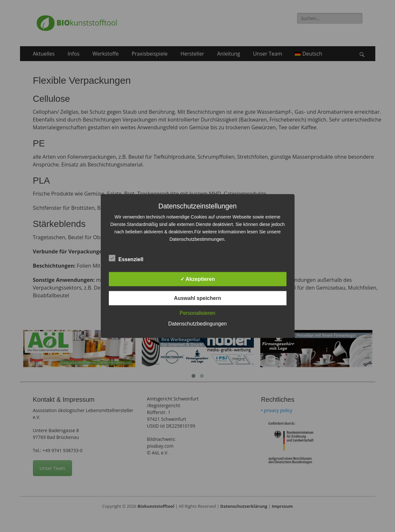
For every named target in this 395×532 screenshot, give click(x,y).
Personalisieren (197, 313)
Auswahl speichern (198, 298)
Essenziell (126, 258)
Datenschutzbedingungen (197, 324)
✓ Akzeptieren (198, 279)
